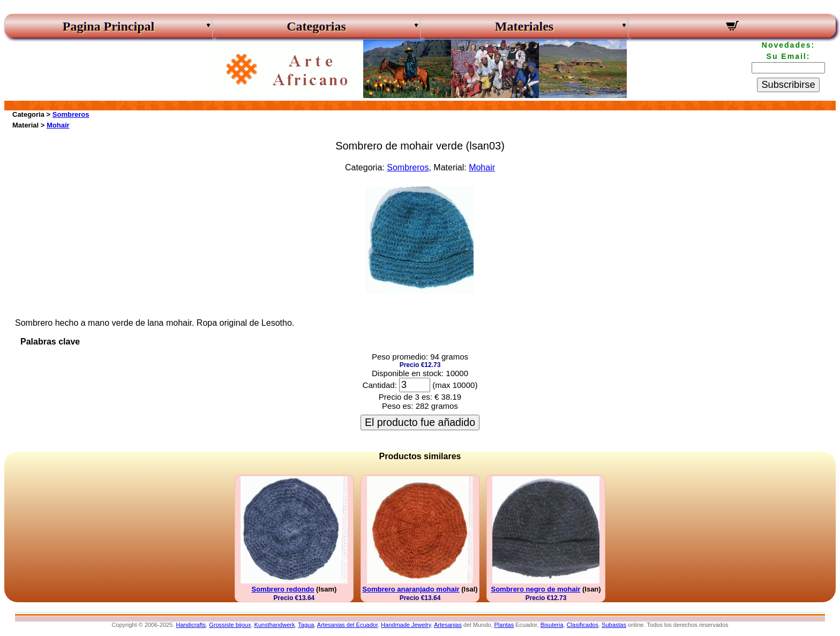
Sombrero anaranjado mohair (411, 589)
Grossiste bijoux (230, 625)
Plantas (504, 625)
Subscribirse (788, 85)
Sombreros (71, 114)
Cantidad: (380, 385)
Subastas (614, 625)
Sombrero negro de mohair (535, 589)
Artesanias (448, 625)
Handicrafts (191, 625)
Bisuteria (552, 625)
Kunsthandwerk (275, 625)
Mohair (58, 125)
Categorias (316, 26)
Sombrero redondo (283, 589)
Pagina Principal (108, 26)
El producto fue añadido (420, 422)
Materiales (524, 26)
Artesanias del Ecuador (347, 625)
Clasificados (583, 625)
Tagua (306, 625)
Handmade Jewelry (406, 625)
